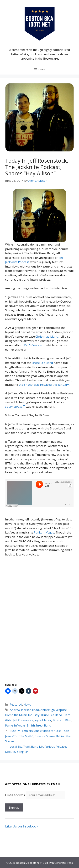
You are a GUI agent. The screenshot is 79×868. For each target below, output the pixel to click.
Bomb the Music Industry (22, 715)
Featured (16, 704)
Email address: (16, 795)
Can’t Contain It (34, 345)
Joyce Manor (43, 720)
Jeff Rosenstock (23, 720)
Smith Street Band (39, 725)
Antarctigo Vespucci (54, 710)
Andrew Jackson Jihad (24, 710)
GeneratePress (64, 863)
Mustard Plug (62, 720)
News (27, 704)
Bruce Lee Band (42, 363)
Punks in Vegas (15, 725)
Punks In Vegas (44, 532)
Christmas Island (47, 336)
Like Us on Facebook (22, 826)
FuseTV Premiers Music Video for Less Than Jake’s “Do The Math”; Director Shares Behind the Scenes (38, 736)
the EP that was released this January (44, 385)
